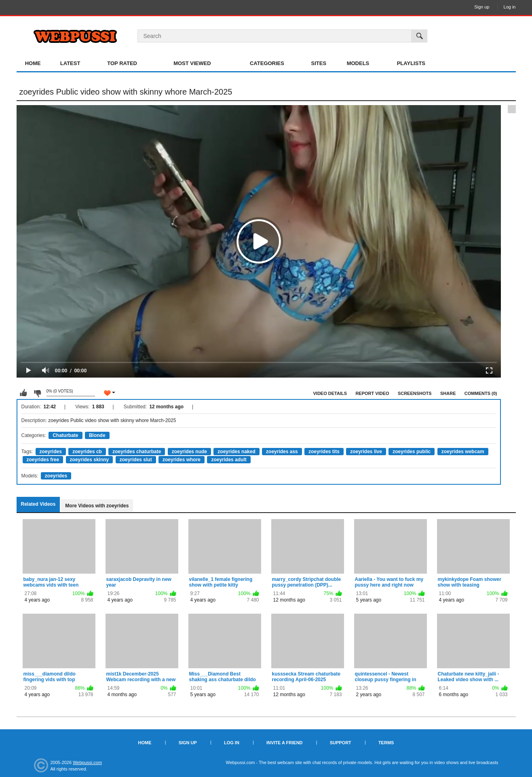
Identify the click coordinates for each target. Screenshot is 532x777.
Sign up (482, 7)
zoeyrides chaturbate (137, 452)
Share (448, 393)
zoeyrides (51, 452)
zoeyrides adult (229, 460)
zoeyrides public (412, 452)
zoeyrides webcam (463, 452)
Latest (70, 63)
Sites (319, 63)
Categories (267, 63)
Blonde (97, 435)
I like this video (23, 393)
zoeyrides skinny (90, 460)
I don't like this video (37, 393)
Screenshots (415, 393)
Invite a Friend (285, 743)
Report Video (372, 393)
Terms (386, 743)
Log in (510, 7)
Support (341, 743)
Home (33, 63)
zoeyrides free (43, 460)
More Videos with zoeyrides (97, 506)
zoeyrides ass (282, 452)
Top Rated (122, 63)
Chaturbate (65, 435)
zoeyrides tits (324, 452)
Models (358, 63)
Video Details (330, 393)
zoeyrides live (366, 452)
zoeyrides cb (87, 452)
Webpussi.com (87, 762)
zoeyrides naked (236, 452)
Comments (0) (481, 393)
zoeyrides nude (189, 452)
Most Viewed (192, 63)
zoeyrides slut (136, 460)
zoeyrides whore (182, 460)
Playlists (411, 63)
